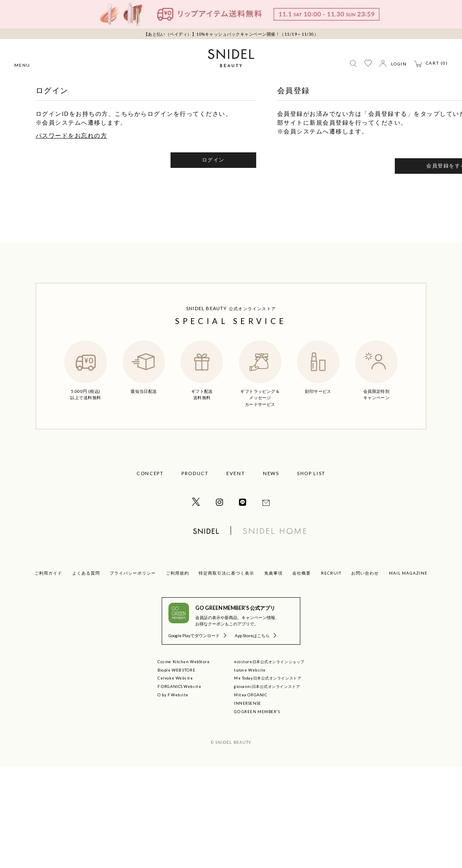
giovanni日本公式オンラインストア (267, 686)
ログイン (213, 160)
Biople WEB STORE (176, 670)
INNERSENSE (248, 703)
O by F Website (173, 695)
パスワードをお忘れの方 (72, 135)
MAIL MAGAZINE (408, 573)
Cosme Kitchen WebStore (184, 662)
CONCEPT (150, 473)
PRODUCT (195, 473)
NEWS (271, 473)
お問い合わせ (365, 573)
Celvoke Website (175, 678)
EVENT (236, 473)
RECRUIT (331, 573)
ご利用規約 (177, 573)
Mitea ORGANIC (251, 695)
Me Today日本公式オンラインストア (268, 678)
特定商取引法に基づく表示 (226, 573)
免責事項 (273, 573)
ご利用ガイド (48, 573)
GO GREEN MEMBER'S (257, 712)
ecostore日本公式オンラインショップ (269, 662)
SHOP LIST (311, 473)
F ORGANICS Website (179, 686)
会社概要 (302, 573)
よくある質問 (86, 573)
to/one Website (250, 670)
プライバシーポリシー (133, 573)
